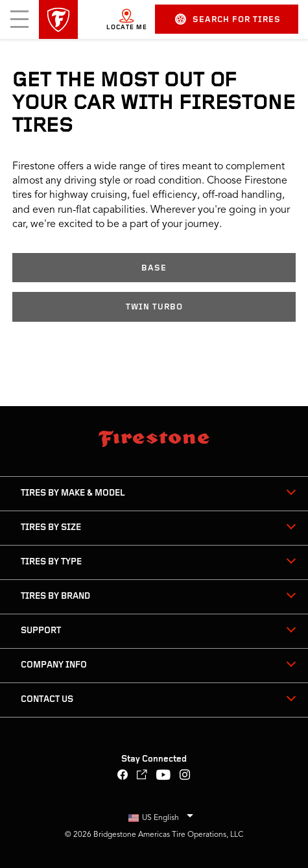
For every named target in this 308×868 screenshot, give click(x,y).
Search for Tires (228, 19)
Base (154, 268)
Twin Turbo (154, 307)
